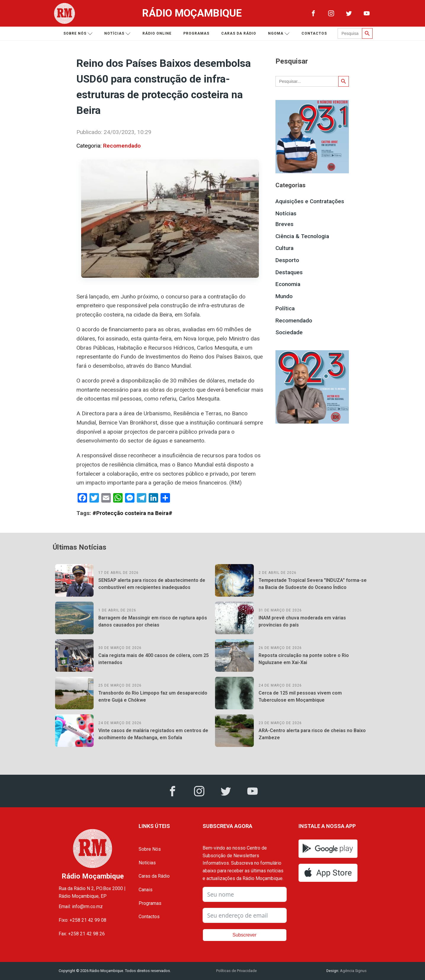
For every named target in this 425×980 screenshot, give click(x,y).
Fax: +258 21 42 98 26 (82, 934)
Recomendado (122, 146)
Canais (146, 890)
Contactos (314, 33)
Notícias (117, 34)
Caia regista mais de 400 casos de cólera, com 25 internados (154, 659)
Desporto (287, 260)
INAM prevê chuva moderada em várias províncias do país (302, 621)
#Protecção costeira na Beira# (132, 513)
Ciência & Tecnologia (302, 236)
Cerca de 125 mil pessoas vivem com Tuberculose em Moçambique (300, 696)
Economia (288, 284)
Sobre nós (78, 34)
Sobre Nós (150, 849)
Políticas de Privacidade (236, 971)
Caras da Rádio (239, 33)
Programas (196, 33)
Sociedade (289, 332)
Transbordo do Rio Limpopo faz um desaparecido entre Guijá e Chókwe (153, 696)
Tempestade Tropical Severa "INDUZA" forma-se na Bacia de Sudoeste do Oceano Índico (313, 584)
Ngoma (279, 34)
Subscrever (244, 935)
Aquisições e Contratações (310, 201)
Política (285, 308)
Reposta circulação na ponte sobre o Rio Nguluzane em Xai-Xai (304, 659)
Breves (284, 224)
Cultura (284, 248)
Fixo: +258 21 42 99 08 (82, 920)
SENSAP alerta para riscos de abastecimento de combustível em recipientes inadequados (152, 584)
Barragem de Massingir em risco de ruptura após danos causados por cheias (153, 621)
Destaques (289, 272)
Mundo (284, 296)
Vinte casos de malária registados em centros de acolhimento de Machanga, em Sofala (153, 734)
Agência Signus (353, 971)
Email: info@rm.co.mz (81, 906)
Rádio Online (157, 33)
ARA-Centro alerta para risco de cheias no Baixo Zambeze (312, 734)
